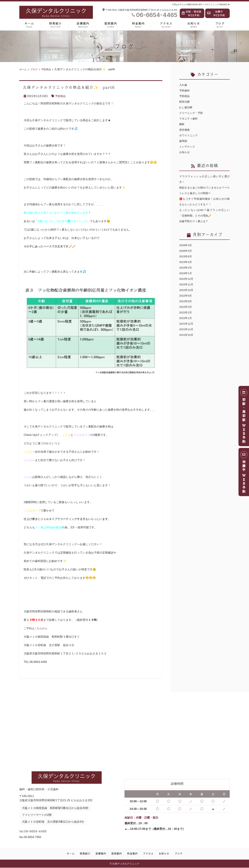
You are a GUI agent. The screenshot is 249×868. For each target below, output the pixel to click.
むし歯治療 (186, 107)
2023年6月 (186, 256)
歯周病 (183, 141)
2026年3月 (186, 251)
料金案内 (138, 25)
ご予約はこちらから (36, 628)
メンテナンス (188, 147)
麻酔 (182, 124)
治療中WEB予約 (216, 13)
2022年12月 (187, 279)
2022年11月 (187, 284)
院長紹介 (55, 25)
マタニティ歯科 (189, 119)
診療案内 (83, 25)
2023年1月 (186, 273)
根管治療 (185, 102)
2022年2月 (186, 312)
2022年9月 (186, 296)
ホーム (29, 25)
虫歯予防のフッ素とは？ (195, 221)
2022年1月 (186, 318)
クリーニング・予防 (192, 113)
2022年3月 (186, 307)
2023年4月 (186, 262)
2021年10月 (187, 335)
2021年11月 (187, 329)
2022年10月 (187, 290)
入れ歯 (183, 85)
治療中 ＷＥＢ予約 (244, 473)
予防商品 (61, 96)
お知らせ (194, 25)
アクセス (166, 25)
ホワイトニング (189, 135)
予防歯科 (185, 90)
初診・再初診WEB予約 (192, 13)
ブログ (220, 25)
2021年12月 (187, 324)
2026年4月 (186, 245)
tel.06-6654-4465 (47, 830)
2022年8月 (186, 301)
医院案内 (111, 25)
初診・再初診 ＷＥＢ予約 (244, 417)
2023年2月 (186, 268)
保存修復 (185, 130)
